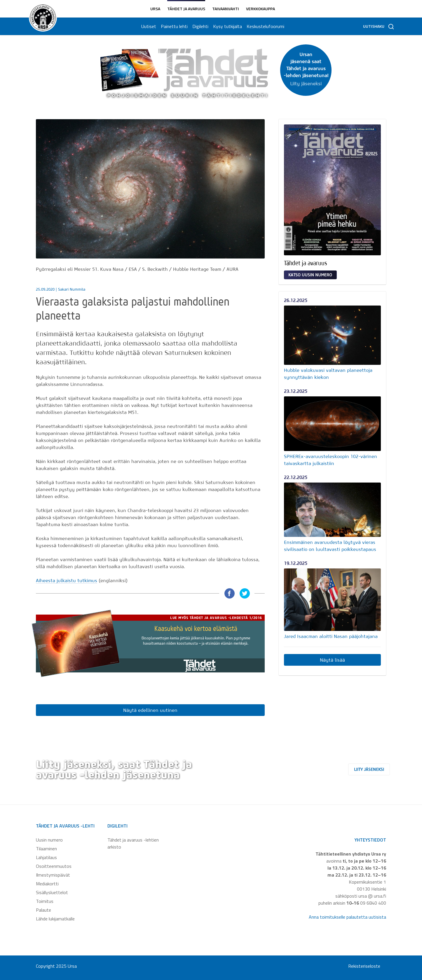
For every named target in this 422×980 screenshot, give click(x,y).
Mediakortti (47, 884)
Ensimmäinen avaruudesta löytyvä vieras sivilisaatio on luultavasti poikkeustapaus (330, 546)
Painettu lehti (174, 26)
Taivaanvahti (226, 9)
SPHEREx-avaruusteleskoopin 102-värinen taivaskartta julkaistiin (331, 460)
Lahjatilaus (46, 857)
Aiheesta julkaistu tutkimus (67, 580)
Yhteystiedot (370, 840)
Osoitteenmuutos (54, 866)
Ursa (155, 9)
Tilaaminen (46, 849)
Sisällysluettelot (52, 892)
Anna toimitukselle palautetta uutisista (347, 917)
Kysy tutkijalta (227, 26)
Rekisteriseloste (364, 966)
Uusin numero (49, 840)
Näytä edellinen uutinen (150, 710)
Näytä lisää (332, 660)
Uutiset (148, 26)
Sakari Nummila (72, 289)
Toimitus (45, 901)
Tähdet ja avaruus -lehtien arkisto (133, 843)
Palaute (43, 910)
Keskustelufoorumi (265, 26)
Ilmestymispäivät (53, 875)
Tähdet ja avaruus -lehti (65, 826)
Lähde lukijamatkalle (55, 919)
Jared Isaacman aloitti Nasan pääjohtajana (331, 636)
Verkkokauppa (260, 9)
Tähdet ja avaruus (186, 9)
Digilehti (200, 26)
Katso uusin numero (310, 275)
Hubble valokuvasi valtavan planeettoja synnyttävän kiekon (328, 374)
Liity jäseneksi (374, 769)
